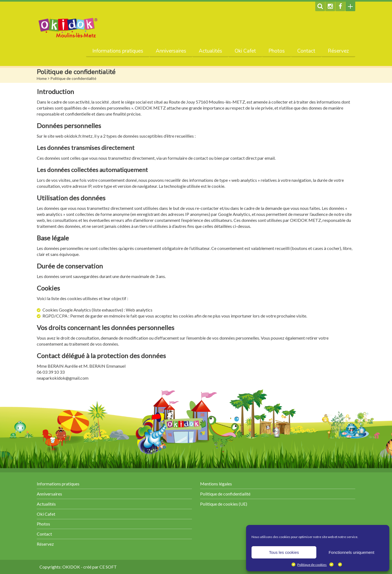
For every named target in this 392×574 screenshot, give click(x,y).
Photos (277, 51)
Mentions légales (216, 484)
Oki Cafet (245, 51)
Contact (306, 51)
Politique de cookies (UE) (224, 504)
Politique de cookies (312, 565)
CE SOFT (108, 567)
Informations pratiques (118, 51)
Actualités (210, 51)
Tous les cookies (284, 552)
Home (42, 78)
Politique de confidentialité (225, 494)
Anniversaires (171, 51)
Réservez (338, 51)
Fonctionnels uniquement (351, 552)
